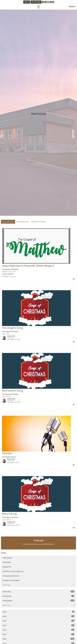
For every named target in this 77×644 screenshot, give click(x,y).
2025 (38, 616)
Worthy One (7, 567)
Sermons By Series (23, 222)
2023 (38, 625)
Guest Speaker (38, 600)
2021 (38, 634)
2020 (38, 639)
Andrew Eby (38, 591)
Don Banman (38, 596)
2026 (38, 612)
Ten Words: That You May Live (13, 571)
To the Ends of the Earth (11, 576)
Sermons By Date (8, 222)
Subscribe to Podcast (39, 222)
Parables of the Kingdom (11, 580)
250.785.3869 (36, 2)
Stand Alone (7, 562)
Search (27, 2)
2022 (38, 630)
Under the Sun (7, 558)
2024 (38, 621)
